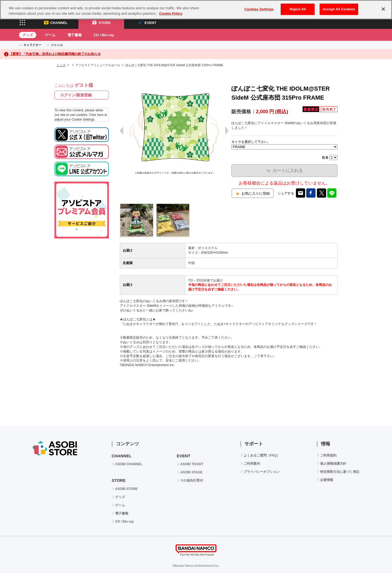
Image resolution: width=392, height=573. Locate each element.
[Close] (383, 9)
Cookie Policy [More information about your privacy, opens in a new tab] (171, 13)
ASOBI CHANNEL (129, 464)
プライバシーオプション (262, 472)
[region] (196, 10)
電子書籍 (75, 35)
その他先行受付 (192, 480)
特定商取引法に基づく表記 (340, 472)
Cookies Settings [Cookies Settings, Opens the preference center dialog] (259, 9)
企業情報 (327, 480)
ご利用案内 (252, 464)
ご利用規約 (328, 455)
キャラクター (32, 45)
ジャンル (57, 45)
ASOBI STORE (126, 489)
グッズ (28, 35)
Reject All (298, 9)
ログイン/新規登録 (76, 95)
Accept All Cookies (339, 9)
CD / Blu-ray (104, 35)
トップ (61, 65)
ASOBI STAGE (191, 472)
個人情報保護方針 (333, 464)
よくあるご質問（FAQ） (262, 455)
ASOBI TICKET (192, 464)
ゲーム (50, 35)
